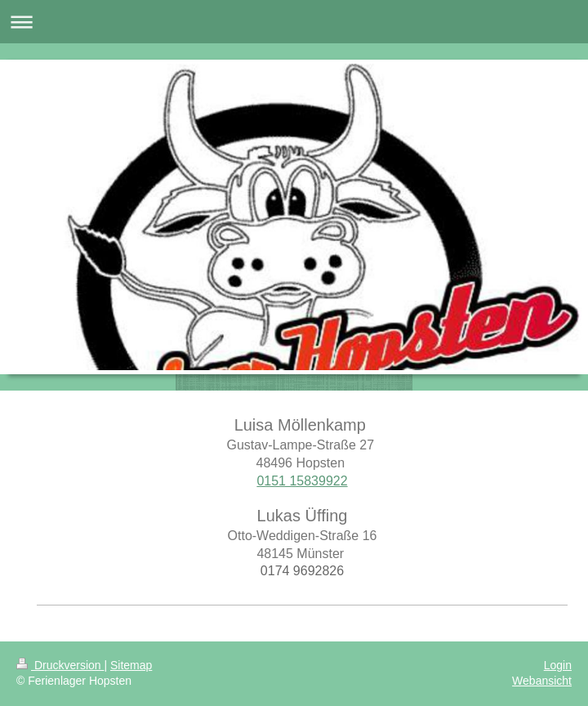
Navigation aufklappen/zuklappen (294, 22)
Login (558, 665)
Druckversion (60, 665)
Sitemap (131, 665)
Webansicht (542, 681)
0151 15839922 (302, 481)
